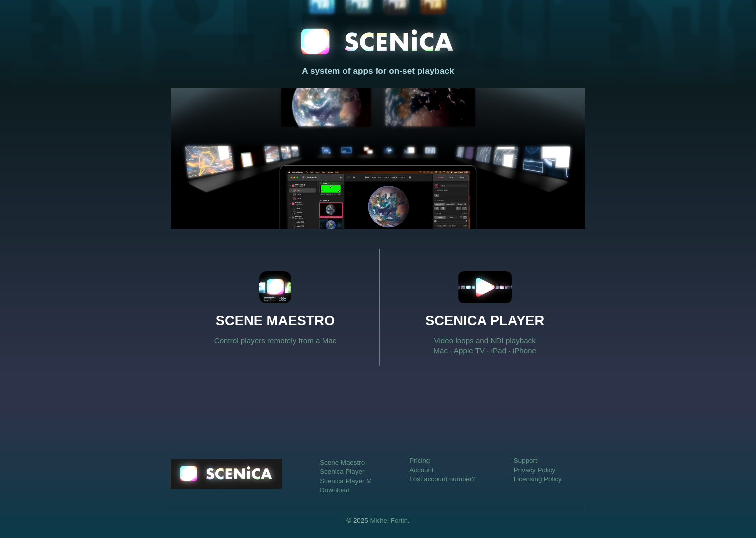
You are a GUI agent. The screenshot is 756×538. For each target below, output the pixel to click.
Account (421, 470)
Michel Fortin (389, 520)
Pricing (420, 460)
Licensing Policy (538, 479)
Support (525, 460)
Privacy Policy (534, 470)
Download (334, 490)
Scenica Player (342, 471)
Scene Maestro (342, 462)
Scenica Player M (346, 481)
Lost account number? (442, 479)
